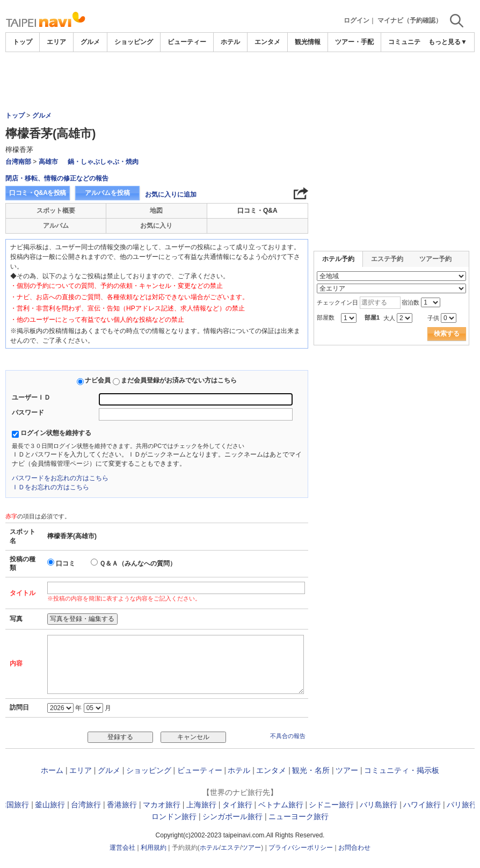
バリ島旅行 (379, 805)
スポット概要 (56, 211)
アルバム (56, 226)
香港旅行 (122, 805)
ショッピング (134, 42)
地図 (156, 211)
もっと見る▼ (448, 42)
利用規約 (154, 848)
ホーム (52, 770)
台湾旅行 (86, 805)
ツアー (347, 770)
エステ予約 (387, 259)
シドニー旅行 (331, 805)
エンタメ (267, 42)
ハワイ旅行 (422, 805)
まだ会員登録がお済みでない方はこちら (179, 380)
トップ (23, 42)
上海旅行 (201, 805)
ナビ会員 (98, 380)
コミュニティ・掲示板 (402, 770)
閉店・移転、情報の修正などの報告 (57, 178)
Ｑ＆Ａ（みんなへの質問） (138, 563)
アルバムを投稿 (107, 193)
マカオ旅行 (162, 805)
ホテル (230, 42)
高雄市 (48, 162)
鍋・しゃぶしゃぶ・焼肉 (103, 162)
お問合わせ (354, 848)
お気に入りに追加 (171, 194)
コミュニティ (408, 42)
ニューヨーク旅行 (299, 816)
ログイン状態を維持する (56, 433)
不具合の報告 (288, 736)
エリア (56, 42)
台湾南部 (18, 162)
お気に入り (156, 226)
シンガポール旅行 (232, 816)
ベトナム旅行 (281, 805)
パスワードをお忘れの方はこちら (60, 478)
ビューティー (187, 42)
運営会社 (122, 848)
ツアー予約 (435, 259)
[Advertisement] (240, 82)
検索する (447, 334)
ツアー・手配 (354, 42)
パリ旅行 (462, 805)
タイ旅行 (237, 805)
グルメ (90, 42)
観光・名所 (311, 770)
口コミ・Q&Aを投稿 (38, 193)
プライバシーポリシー (301, 848)
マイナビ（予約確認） (410, 20)
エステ (230, 848)
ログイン (357, 20)
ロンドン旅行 (174, 816)
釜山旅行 (50, 805)
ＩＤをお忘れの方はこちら (50, 487)
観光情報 (308, 42)
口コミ (66, 563)
